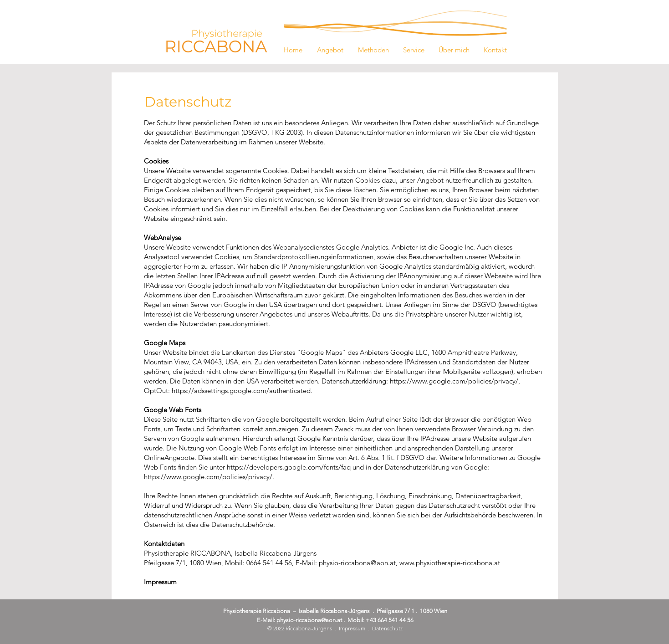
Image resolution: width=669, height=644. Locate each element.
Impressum (352, 628)
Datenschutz (387, 628)
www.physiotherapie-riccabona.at (450, 563)
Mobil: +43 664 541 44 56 (380, 620)
